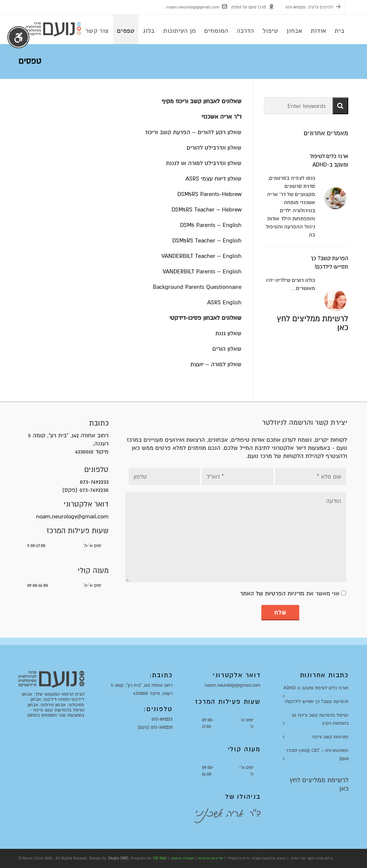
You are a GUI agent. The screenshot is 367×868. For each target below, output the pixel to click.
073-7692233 (296, 7)
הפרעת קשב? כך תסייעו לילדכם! (317, 701)
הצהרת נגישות (183, 858)
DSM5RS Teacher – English (207, 241)
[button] (340, 106)
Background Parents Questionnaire (197, 287)
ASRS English (224, 302)
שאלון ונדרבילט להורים (214, 148)
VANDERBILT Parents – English (202, 272)
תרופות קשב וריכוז (329, 737)
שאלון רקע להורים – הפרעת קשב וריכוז (193, 132)
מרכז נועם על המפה (253, 7)
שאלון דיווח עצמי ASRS (214, 179)
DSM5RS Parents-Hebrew (209, 194)
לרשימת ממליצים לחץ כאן (313, 323)
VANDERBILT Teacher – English (202, 256)
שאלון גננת (228, 333)
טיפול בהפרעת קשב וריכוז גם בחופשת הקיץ (320, 719)
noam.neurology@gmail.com (197, 7)
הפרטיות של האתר (263, 594)
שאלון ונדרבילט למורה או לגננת (204, 163)
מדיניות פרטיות (211, 858)
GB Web (160, 858)
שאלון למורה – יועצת (216, 364)
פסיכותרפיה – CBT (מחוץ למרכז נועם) (317, 755)
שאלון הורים (227, 349)
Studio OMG (118, 858)
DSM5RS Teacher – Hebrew (207, 210)
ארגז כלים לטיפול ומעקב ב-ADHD (315, 688)
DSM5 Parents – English (211, 225)
